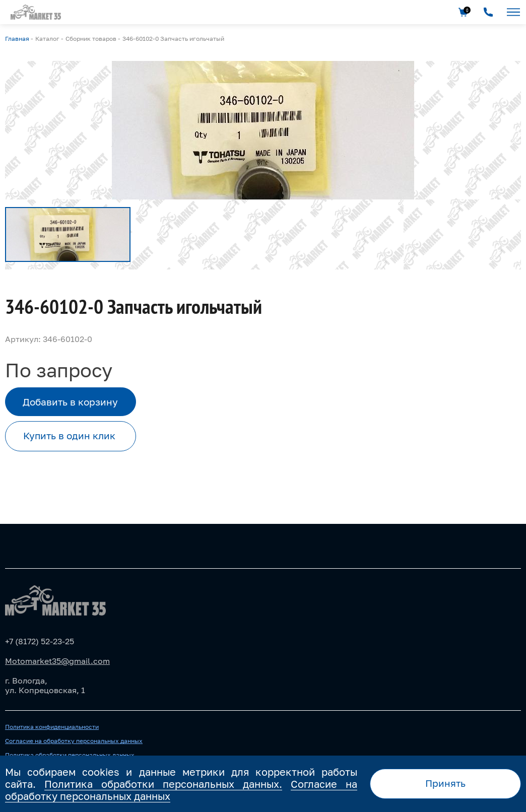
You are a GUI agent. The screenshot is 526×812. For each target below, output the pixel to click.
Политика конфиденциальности (52, 727)
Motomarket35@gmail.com (57, 661)
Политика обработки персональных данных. (163, 784)
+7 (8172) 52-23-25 (40, 641)
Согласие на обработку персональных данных (74, 741)
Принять (445, 783)
